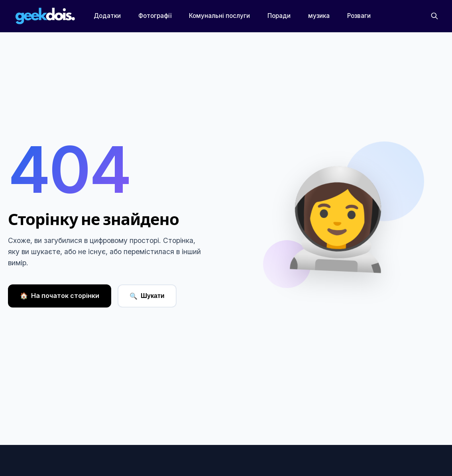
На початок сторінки (60, 296)
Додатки (107, 16)
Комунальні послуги (219, 16)
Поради (279, 16)
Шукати (147, 296)
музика (319, 16)
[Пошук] (434, 16)
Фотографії (155, 16)
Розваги (359, 16)
